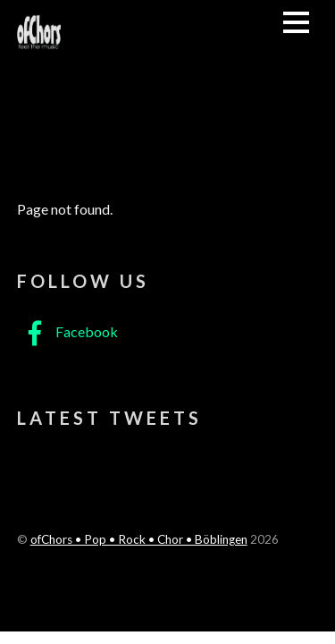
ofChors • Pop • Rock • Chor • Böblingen (139, 539)
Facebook (67, 331)
